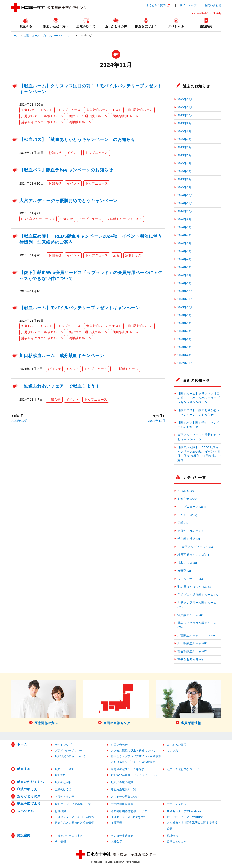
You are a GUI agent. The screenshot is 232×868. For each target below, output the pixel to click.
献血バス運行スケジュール (184, 769)
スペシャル (25, 811)
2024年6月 (185, 243)
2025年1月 (185, 187)
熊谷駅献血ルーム (126, 116)
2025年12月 (185, 99)
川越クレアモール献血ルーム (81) (197, 605)
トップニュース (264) (192, 507)
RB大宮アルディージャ (38, 219)
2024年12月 (157, 421)
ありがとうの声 (29, 796)
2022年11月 (185, 363)
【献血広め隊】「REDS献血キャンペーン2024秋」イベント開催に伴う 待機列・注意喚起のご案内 (199, 454)
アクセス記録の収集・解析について (133, 751)
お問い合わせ (213, 5)
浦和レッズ (133, 255)
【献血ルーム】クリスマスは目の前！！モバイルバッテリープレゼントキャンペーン (198, 398)
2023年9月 (185, 315)
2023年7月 (185, 331)
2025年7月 (185, 139)
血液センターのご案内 (69, 836)
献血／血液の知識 (122, 782)
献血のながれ (63, 782)
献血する (24, 769)
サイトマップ (188, 5)
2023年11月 (185, 299)
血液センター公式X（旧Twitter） (75, 817)
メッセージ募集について (126, 797)
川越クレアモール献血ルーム (42, 116)
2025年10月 (185, 115)
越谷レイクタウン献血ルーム (42, 122)
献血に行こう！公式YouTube (185, 817)
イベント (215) (187, 515)
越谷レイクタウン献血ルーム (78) (197, 625)
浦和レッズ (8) (187, 563)
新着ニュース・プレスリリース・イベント (49, 36)
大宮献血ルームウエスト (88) (197, 635)
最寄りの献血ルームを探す (128, 769)
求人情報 (60, 841)
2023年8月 (185, 323)
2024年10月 (19, 421)
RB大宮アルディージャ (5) (195, 547)
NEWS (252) (186, 491)
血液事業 (116, 823)
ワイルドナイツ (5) (190, 579)
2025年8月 (185, 131)
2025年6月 (185, 147)
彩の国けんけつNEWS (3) (195, 587)
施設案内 (24, 835)
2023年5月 (185, 347)
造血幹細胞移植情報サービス (129, 811)
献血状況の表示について (70, 756)
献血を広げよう (29, 804)
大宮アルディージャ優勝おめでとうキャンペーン (68, 201)
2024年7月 (185, 235)
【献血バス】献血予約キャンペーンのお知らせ (66, 170)
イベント (46, 110)
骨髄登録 (60, 811)
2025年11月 (185, 107)
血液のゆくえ (27, 789)
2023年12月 (185, 291)
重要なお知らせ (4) (190, 659)
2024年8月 (185, 227)
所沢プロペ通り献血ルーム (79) (198, 595)
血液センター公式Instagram (128, 817)
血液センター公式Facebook (184, 811)
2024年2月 (185, 275)
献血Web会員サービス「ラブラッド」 (135, 775)
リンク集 (172, 751)
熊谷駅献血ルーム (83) (192, 651)
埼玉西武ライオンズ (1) (193, 555)
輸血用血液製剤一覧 (123, 789)
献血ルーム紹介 (65, 769)
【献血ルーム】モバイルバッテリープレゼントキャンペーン (79, 308)
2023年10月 (185, 307)
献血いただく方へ (31, 782)
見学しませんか (177, 841)
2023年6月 (185, 339)
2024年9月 (185, 219)
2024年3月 (185, 267)
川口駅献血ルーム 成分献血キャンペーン (62, 356)
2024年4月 (185, 259)
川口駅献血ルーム (140, 110)
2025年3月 (185, 171)
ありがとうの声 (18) (191, 531)
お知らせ (28, 110)
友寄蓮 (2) (184, 571)
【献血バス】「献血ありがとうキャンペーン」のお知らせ (77, 139)
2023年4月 (185, 355)
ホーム (15, 36)
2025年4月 (185, 163)
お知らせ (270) (187, 499)
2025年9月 (185, 123)
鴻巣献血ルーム (80, 122)
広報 (116, 255)
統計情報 (172, 836)
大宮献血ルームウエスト (104, 110)
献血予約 (60, 775)
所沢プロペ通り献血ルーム (88, 116)
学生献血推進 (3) (189, 539)
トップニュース (69, 110)
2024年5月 (185, 251)
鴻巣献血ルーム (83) (191, 615)
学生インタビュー (178, 804)
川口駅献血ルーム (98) (192, 643)
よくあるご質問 (156, 5)
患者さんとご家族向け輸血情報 (74, 823)
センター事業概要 (122, 836)
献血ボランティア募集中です (73, 804)
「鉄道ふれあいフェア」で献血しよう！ (60, 386)
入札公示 (116, 841)
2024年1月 (185, 283)
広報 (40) (183, 523)
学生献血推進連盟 (122, 804)
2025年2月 (185, 179)
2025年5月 (185, 155)
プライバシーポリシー (69, 751)
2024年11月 (185, 203)
